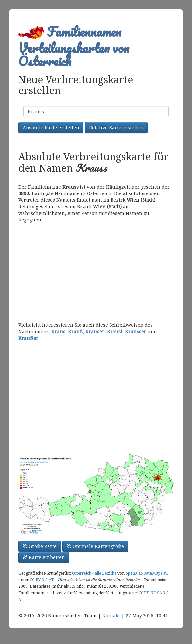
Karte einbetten (44, 557)
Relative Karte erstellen (116, 128)
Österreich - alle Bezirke (94, 573)
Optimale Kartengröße (95, 546)
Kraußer (28, 338)
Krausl (115, 332)
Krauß (75, 332)
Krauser (95, 332)
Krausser (136, 332)
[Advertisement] (96, 272)
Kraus (58, 332)
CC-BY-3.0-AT (42, 580)
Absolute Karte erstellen (51, 128)
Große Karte (40, 546)
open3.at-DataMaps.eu (147, 573)
